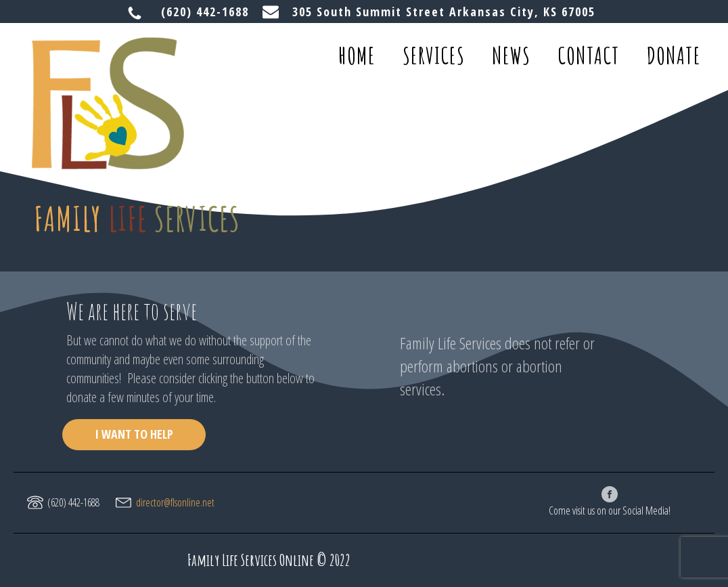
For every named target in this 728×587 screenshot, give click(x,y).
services (434, 55)
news (511, 55)
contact (589, 55)
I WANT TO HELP (134, 434)
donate (674, 55)
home (357, 55)
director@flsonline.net (175, 502)
